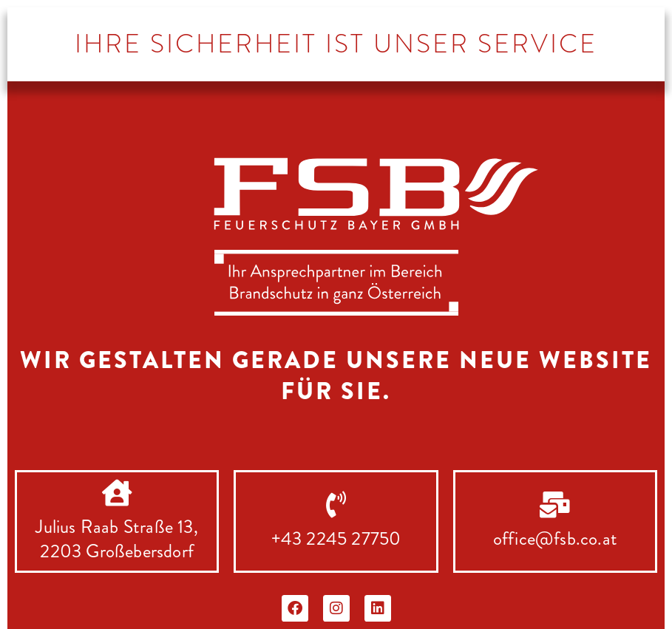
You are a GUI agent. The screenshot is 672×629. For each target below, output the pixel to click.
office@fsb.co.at (555, 538)
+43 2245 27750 (336, 538)
